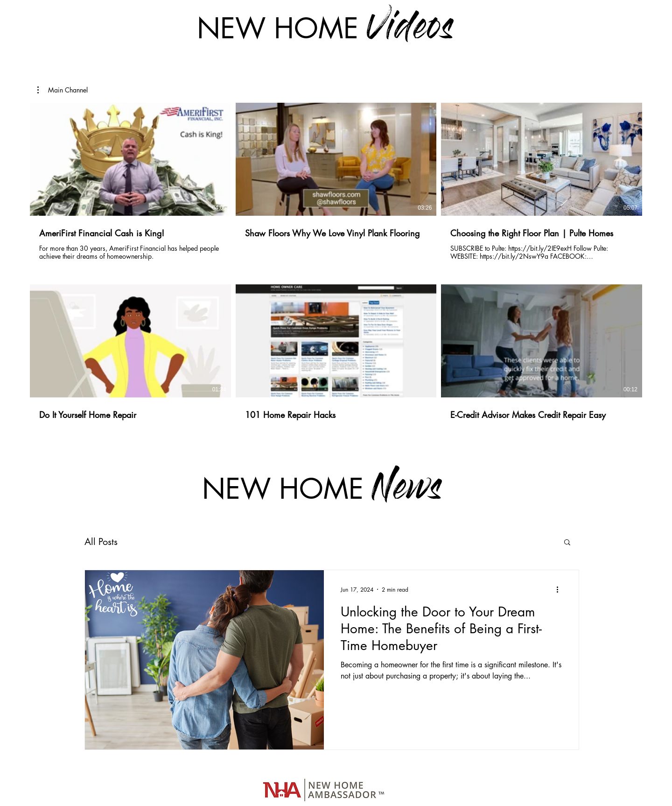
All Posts (101, 542)
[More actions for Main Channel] (63, 90)
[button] (63, 90)
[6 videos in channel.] (336, 272)
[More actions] (560, 589)
